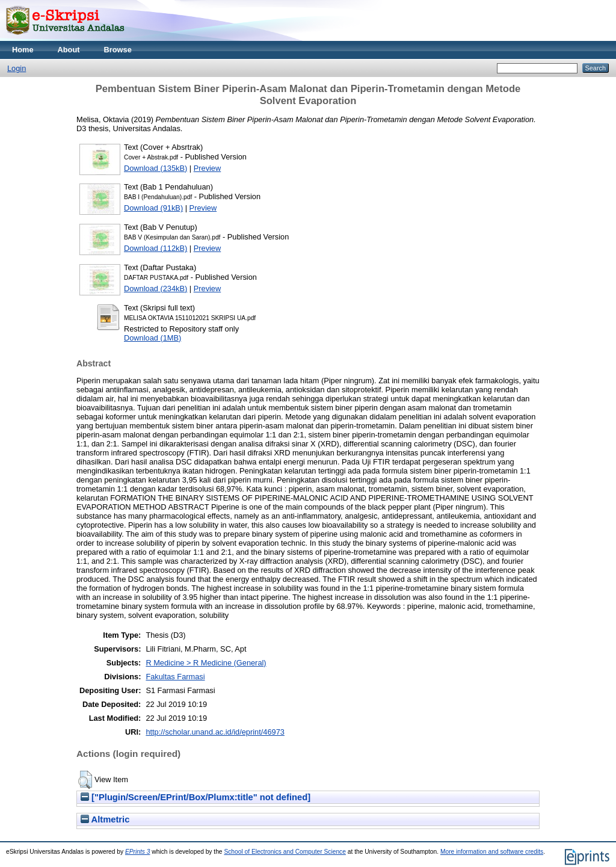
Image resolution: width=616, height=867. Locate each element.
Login (17, 68)
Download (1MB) (152, 338)
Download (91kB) (153, 208)
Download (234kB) (156, 288)
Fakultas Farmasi (175, 677)
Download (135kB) (156, 168)
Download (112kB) (156, 248)
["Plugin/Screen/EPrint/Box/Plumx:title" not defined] (196, 797)
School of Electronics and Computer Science (285, 852)
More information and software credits (492, 852)
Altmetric (105, 819)
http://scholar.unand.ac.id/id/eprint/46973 (215, 732)
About (69, 50)
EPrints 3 (138, 852)
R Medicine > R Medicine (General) (206, 663)
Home (23, 50)
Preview (208, 168)
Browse (118, 50)
